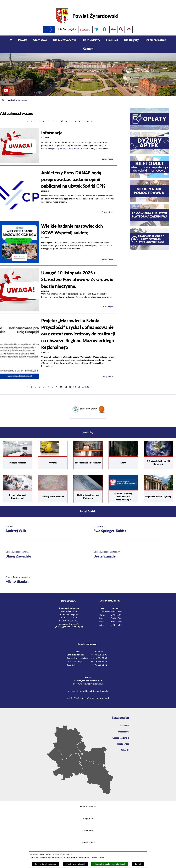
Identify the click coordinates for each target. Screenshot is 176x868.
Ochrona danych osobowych (45, 864)
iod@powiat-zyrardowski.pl (97, 694)
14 (79, 117)
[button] (6, 90)
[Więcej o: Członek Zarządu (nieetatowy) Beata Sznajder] (127, 551)
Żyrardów (124, 722)
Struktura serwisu (88, 803)
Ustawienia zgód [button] (88, 838)
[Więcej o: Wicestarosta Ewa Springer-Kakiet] (127, 525)
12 (70, 117)
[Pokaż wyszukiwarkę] (130, 25)
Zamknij (138, 864)
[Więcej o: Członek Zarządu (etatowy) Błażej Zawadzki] (39, 551)
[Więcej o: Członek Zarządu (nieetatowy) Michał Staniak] (39, 576)
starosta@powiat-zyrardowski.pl (88, 677)
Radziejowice (122, 741)
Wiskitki (125, 748)
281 (87, 117)
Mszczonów (123, 728)
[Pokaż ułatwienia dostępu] (121, 25)
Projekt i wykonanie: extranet (88, 850)
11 (66, 117)
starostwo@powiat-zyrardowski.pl (88, 680)
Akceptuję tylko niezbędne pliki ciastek (110, 864)
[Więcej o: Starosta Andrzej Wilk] (39, 525)
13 (75, 117)
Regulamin (88, 814)
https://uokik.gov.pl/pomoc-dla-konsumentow (61, 145)
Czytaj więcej (107, 155)
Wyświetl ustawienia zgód (75, 864)
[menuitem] (11, 36)
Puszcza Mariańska (119, 735)
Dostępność (88, 826)
